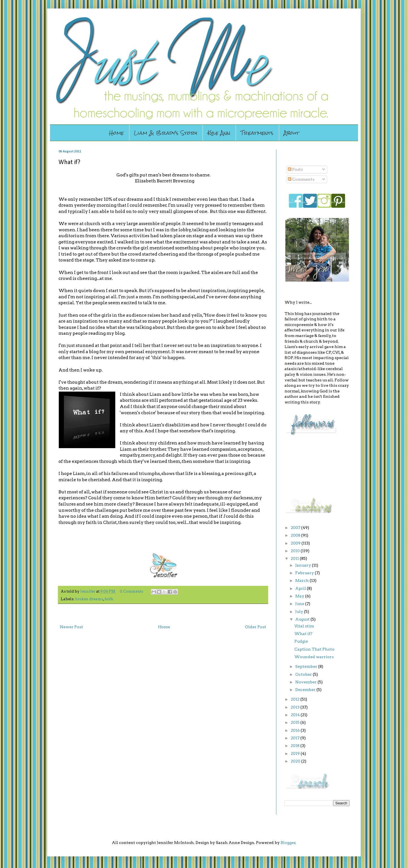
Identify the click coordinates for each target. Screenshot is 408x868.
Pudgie (301, 641)
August (303, 619)
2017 (296, 738)
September (307, 666)
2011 (295, 558)
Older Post (256, 627)
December (306, 690)
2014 (296, 715)
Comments (301, 179)
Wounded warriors (314, 657)
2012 (296, 699)
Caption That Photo (314, 649)
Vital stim (304, 626)
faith (109, 599)
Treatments (257, 133)
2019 (296, 753)
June (300, 604)
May (300, 596)
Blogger (288, 843)
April (301, 588)
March (302, 580)
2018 (296, 746)
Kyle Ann (219, 133)
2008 (296, 535)
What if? (303, 634)
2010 (296, 551)
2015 (296, 722)
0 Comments (132, 591)
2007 (296, 528)
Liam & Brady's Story (166, 133)
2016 (296, 730)
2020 (296, 761)
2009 (296, 543)
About (291, 133)
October (304, 674)
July (300, 612)
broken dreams (89, 599)
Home (116, 133)
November (306, 682)
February (305, 573)
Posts (295, 169)
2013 (296, 707)
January (304, 565)
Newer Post (71, 627)
